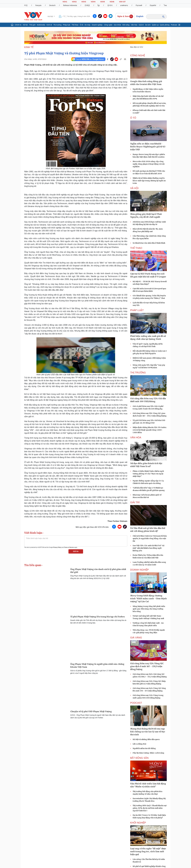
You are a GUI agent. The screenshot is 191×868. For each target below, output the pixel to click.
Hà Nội (50, 16)
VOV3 (84, 2)
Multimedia (41, 25)
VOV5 (103, 2)
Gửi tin (76, 551)
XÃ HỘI (134, 188)
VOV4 (93, 2)
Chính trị (18, 25)
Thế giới (32, 25)
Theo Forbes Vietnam (117, 521)
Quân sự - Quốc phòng (161, 25)
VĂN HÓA (136, 437)
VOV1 (65, 2)
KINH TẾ (29, 47)
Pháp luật (67, 25)
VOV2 (74, 2)
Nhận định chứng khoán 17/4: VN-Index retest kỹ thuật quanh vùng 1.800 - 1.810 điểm (150, 430)
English (140, 16)
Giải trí (141, 25)
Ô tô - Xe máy (85, 25)
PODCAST (136, 703)
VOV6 (112, 2)
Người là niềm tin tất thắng (144, 748)
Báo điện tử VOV (137, 47)
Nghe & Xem (125, 16)
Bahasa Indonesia (70, 5)
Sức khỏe (117, 25)
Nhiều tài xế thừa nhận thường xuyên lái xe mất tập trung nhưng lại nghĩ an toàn (149, 181)
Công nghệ (108, 25)
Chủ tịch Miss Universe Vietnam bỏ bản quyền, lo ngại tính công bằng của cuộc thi (150, 538)
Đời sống (126, 25)
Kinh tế (49, 25)
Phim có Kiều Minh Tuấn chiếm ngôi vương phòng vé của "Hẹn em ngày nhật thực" (148, 474)
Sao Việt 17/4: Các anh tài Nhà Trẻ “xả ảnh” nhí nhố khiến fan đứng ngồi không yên (148, 548)
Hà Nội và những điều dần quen (146, 739)
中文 (26, 5)
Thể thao (75, 25)
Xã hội (25, 25)
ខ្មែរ (99, 5)
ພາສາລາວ (124, 5)
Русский (139, 5)
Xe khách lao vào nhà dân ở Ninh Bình (149, 243)
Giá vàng (136, 638)
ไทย (165, 5)
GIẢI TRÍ (135, 502)
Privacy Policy (57, 547)
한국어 (110, 5)
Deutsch (52, 5)
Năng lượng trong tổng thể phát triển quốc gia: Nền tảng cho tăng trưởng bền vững (149, 609)
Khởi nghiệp (138, 823)
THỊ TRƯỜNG (138, 373)
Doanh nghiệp (97, 25)
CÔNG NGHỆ (138, 55)
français (38, 5)
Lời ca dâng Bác (140, 744)
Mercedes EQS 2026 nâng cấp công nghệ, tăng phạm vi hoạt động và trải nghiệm (149, 164)
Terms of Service (69, 547)
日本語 (87, 5)
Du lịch (148, 25)
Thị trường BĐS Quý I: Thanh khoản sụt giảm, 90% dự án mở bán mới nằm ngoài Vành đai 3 (150, 808)
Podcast (174, 25)
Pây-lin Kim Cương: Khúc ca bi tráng (148, 753)
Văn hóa (134, 25)
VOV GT (122, 2)
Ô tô (133, 118)
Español (153, 5)
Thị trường (57, 25)
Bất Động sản (139, 758)
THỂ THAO (136, 248)
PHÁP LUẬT (137, 310)
